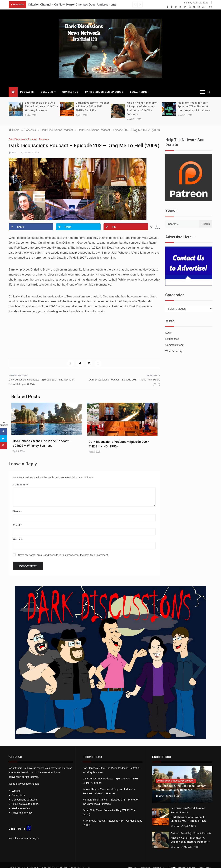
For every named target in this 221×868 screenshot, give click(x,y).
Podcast (175, 807)
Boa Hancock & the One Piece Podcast (176, 776)
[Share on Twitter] (78, 222)
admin (14, 147)
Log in (169, 327)
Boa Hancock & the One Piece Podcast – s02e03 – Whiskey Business (41, 101)
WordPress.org (174, 346)
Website (18, 534)
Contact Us (70, 87)
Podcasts (27, 87)
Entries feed (172, 334)
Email (17, 520)
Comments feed (174, 340)
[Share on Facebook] (31, 222)
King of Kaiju (186, 828)
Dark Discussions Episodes (104, 87)
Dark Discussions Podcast (23, 134)
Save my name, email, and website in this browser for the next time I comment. (63, 550)
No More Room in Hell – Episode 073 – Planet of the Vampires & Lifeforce (194, 101)
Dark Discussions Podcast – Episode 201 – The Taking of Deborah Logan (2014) (41, 377)
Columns (48, 87)
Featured (200, 803)
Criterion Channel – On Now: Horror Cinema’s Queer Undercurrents (72, 5)
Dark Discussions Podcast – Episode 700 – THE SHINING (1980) (92, 101)
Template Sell (82, 862)
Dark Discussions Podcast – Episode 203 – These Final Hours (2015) (124, 377)
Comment (20, 479)
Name (17, 506)
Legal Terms (140, 87)
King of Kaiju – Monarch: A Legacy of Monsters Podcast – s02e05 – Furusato (190, 837)
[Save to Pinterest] (126, 222)
